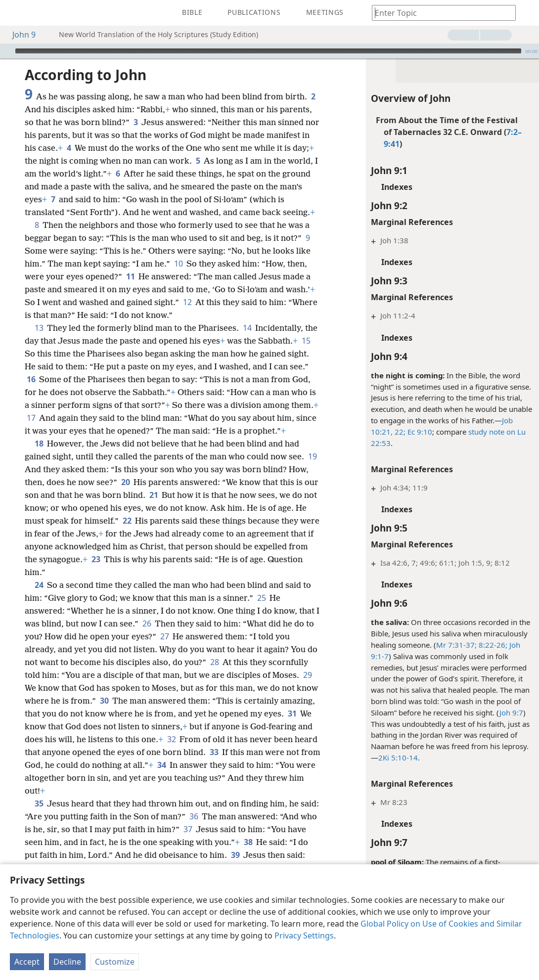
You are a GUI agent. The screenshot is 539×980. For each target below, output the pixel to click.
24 (39, 585)
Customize (115, 962)
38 (248, 842)
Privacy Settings (304, 935)
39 (235, 855)
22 (127, 521)
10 (178, 264)
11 (130, 276)
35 (39, 803)
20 (125, 482)
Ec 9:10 (419, 432)
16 (31, 379)
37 (188, 829)
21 (154, 495)
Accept (27, 962)
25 (261, 598)
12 (187, 302)
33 (214, 752)
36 (194, 816)
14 (247, 328)
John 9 (19, 35)
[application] (269, 51)
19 (312, 456)
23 (96, 559)
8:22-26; (492, 645)
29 (307, 675)
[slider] (268, 51)
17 (31, 418)
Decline (67, 962)
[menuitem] (15, 13)
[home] (15, 13)
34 (161, 765)
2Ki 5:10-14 (398, 757)
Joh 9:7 (511, 713)
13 (39, 328)
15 (306, 341)
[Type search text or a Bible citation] (439, 13)
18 (39, 444)
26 (147, 624)
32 (171, 739)
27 (164, 636)
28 (214, 662)
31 (292, 713)
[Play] (6, 51)
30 (104, 701)
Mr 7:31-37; (456, 645)
